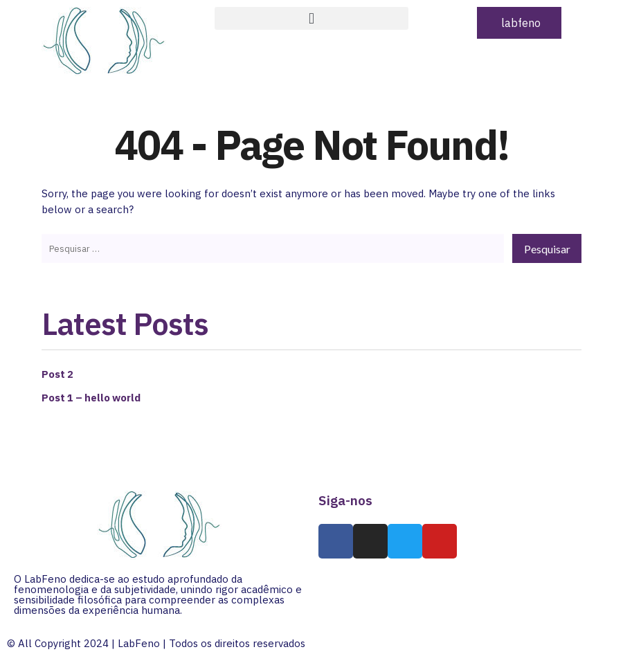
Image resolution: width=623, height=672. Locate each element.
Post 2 (58, 371)
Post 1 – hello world (93, 395)
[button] (311, 18)
